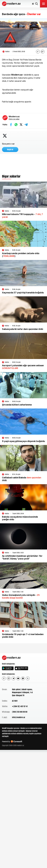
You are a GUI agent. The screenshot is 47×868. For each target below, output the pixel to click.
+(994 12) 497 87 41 (20, 706)
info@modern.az (19, 717)
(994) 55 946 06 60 (20, 712)
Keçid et (10, 149)
